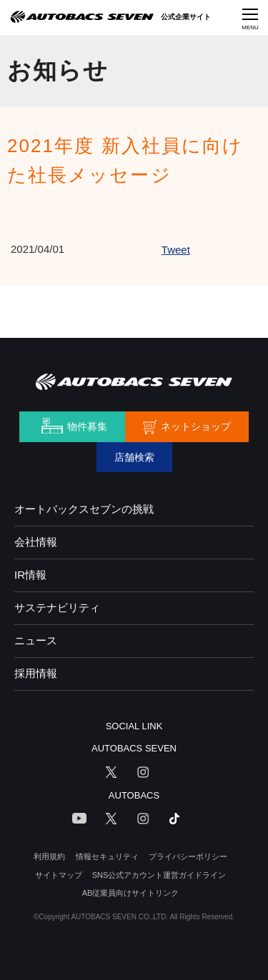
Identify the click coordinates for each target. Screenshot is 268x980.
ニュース (36, 640)
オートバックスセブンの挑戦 (84, 509)
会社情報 (36, 542)
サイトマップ (59, 875)
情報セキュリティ (107, 856)
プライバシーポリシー (188, 856)
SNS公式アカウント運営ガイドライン (159, 875)
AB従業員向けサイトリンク (131, 893)
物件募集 (87, 426)
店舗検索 (134, 457)
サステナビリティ (57, 607)
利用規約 (49, 856)
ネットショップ (196, 426)
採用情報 (36, 673)
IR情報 (30, 575)
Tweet (176, 250)
